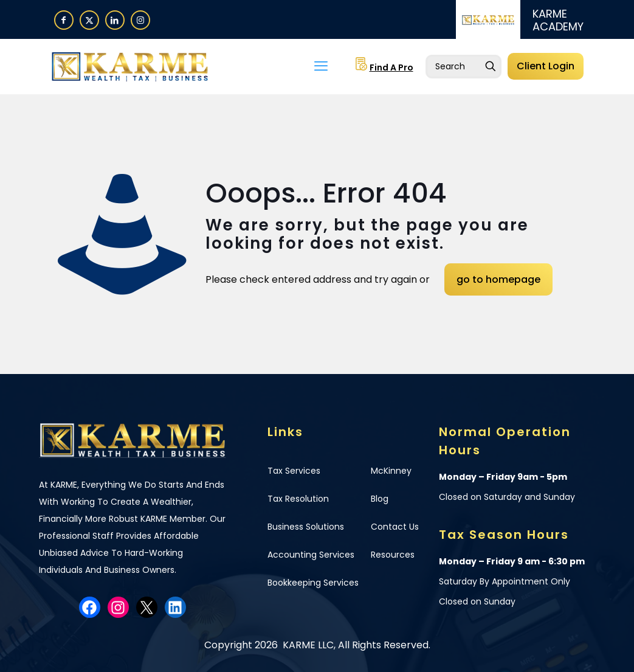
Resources (393, 555)
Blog (380, 499)
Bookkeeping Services (313, 583)
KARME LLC (307, 645)
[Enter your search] (463, 67)
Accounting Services (311, 555)
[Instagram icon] (140, 20)
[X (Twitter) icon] (89, 20)
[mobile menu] (321, 66)
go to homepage (498, 279)
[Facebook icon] (64, 20)
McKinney (391, 471)
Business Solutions (306, 527)
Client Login (546, 66)
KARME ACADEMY (558, 20)
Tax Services (294, 471)
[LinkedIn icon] (115, 20)
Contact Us (395, 527)
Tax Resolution (298, 499)
